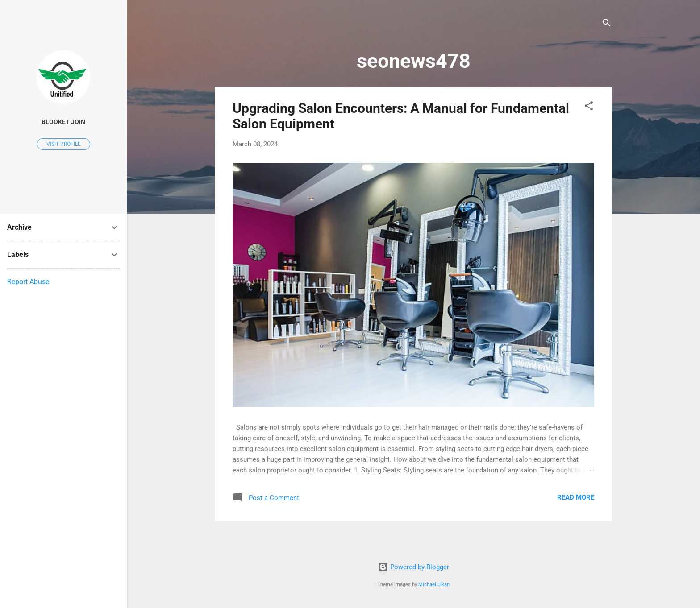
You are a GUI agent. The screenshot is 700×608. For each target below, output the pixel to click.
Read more (576, 497)
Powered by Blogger (413, 567)
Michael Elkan (434, 585)
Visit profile (64, 144)
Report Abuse (28, 282)
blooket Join (63, 122)
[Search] (607, 24)
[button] (589, 107)
